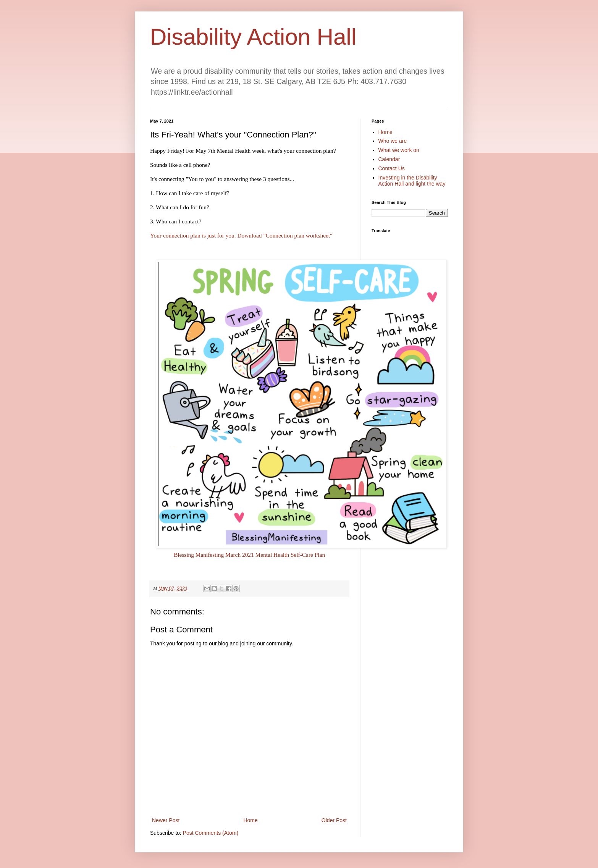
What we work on (399, 150)
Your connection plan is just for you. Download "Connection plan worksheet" (242, 235)
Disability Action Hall (253, 37)
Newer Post (166, 820)
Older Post (334, 820)
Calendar (389, 159)
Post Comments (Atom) (211, 833)
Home (250, 820)
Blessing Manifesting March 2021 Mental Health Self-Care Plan (249, 555)
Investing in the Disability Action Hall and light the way (412, 181)
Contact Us (392, 168)
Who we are (393, 141)
